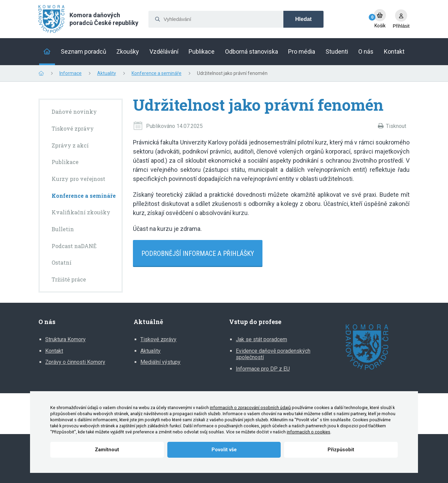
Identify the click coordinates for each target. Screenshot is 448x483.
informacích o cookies (309, 432)
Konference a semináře (157, 73)
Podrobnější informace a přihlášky (198, 253)
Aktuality (107, 73)
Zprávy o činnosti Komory (75, 362)
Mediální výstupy (160, 362)
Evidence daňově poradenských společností (273, 354)
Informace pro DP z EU (263, 369)
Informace (71, 73)
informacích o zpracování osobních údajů (250, 408)
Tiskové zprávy (158, 339)
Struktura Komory (65, 339)
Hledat (303, 19)
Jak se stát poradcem (261, 339)
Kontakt (54, 351)
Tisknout (396, 126)
